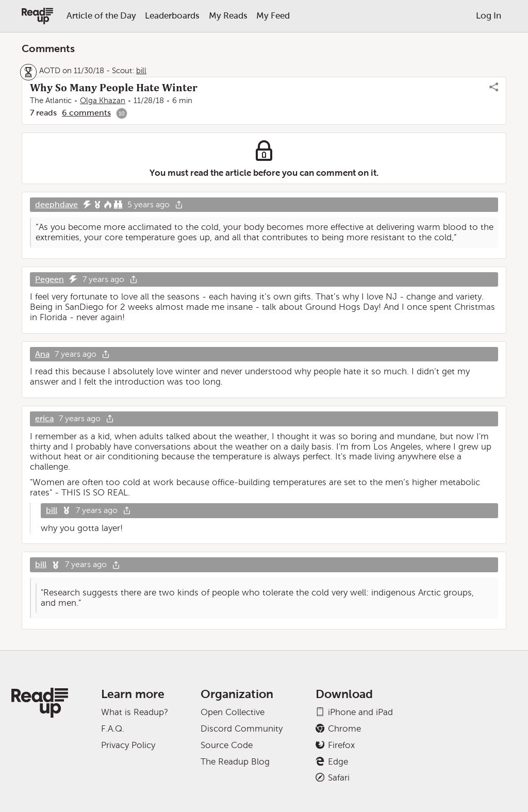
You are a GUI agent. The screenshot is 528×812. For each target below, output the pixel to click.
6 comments (86, 113)
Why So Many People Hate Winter (114, 88)
